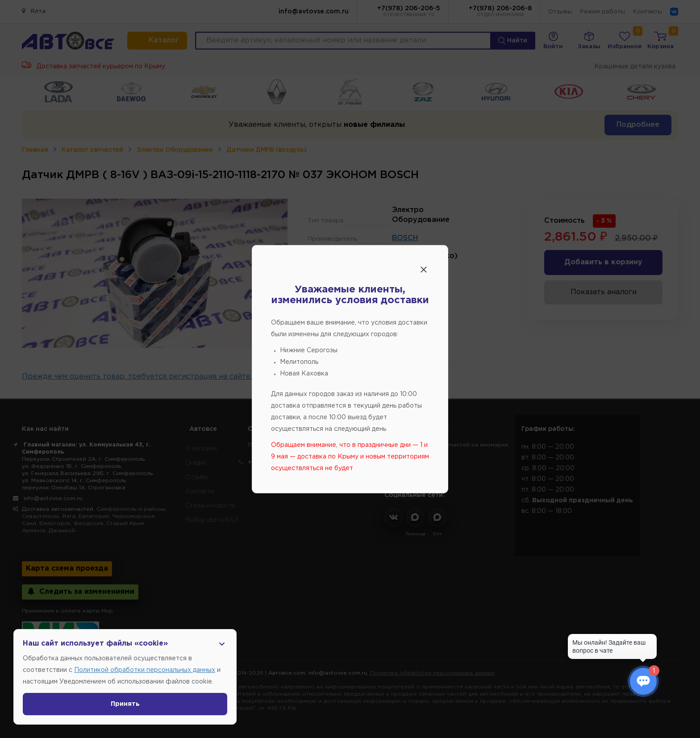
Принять (125, 704)
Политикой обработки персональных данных (145, 670)
